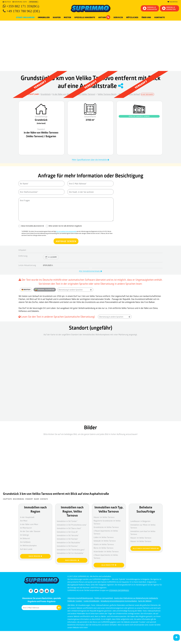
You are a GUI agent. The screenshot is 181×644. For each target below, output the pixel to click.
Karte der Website (145, 601)
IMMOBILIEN (44, 17)
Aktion (104, 17)
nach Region (72, 560)
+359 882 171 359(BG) (23, 6)
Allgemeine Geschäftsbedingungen (81, 598)
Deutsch (7, 2)
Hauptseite (7, 499)
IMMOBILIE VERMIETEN (169, 8)
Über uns (146, 17)
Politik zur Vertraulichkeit (104, 598)
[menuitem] (160, 18)
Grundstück (46, 94)
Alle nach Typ (109, 565)
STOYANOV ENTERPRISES (119, 590)
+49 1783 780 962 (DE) (23, 11)
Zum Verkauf (135, 94)
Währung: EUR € (20, 2)
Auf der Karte (147, 94)
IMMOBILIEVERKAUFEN (150, 8)
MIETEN (67, 17)
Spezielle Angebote (85, 17)
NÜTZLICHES (132, 17)
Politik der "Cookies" (75, 601)
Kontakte (160, 17)
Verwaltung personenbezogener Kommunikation (119, 601)
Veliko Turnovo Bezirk (107, 94)
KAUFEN (57, 17)
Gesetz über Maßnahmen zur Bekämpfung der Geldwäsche (136, 598)
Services (118, 17)
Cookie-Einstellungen (92, 601)
